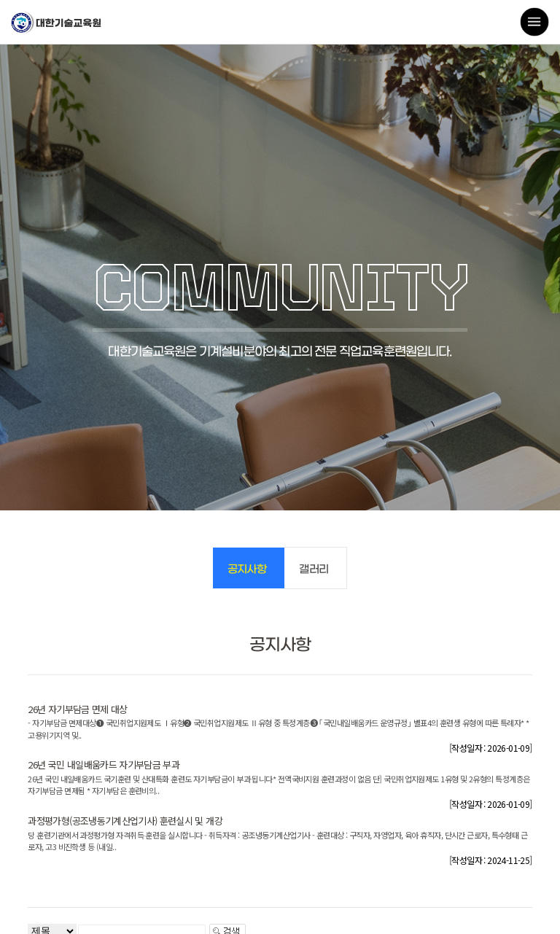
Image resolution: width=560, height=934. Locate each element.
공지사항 (247, 569)
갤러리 (314, 569)
